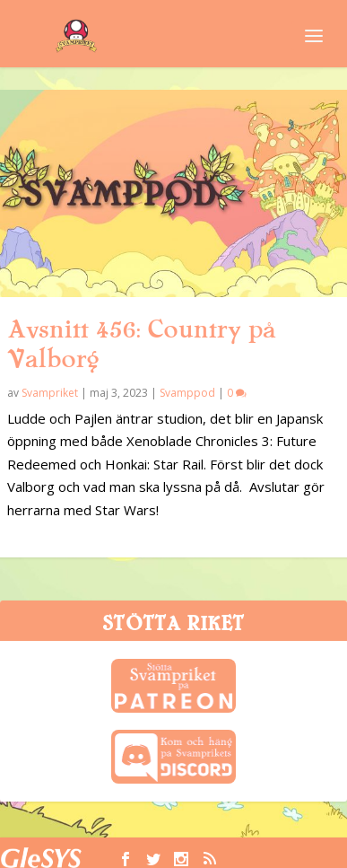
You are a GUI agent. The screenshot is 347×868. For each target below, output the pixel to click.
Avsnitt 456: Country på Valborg (141, 344)
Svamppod (187, 393)
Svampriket (50, 393)
